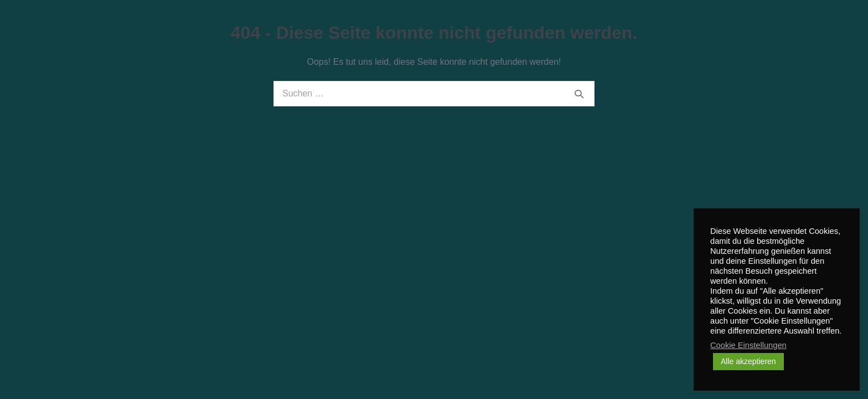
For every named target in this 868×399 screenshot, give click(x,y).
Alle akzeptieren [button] (748, 361)
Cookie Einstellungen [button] (748, 345)
